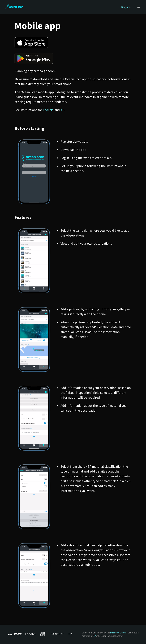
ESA (95, 636)
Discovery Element (119, 633)
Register (126, 7)
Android (48, 110)
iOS (63, 110)
